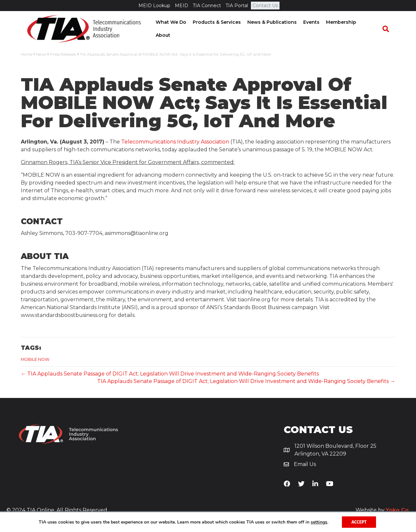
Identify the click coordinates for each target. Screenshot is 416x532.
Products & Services (218, 29)
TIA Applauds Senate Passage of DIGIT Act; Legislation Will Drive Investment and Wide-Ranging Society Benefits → (246, 382)
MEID (182, 6)
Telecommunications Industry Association (175, 143)
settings (319, 522)
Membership (343, 29)
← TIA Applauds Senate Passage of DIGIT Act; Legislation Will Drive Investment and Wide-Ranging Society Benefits (170, 375)
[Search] (389, 29)
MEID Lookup (154, 6)
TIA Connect (207, 6)
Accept (359, 522)
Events (313, 29)
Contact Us (265, 6)
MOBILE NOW (35, 361)
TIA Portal (237, 6)
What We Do (173, 29)
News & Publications (274, 29)
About (372, 29)
